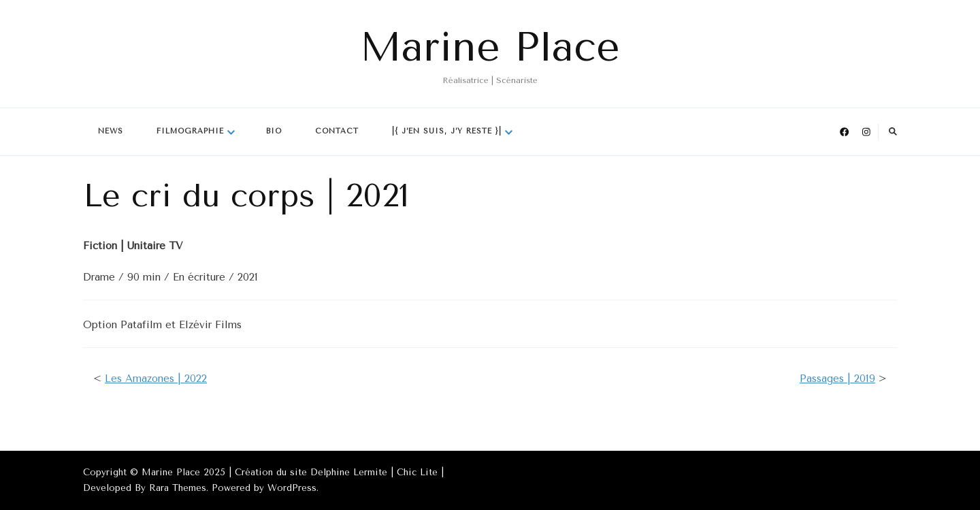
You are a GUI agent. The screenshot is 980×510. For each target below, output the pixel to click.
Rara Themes (178, 488)
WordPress (292, 488)
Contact (337, 131)
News (111, 131)
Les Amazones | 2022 (156, 379)
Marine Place (490, 47)
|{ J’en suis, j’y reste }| (447, 131)
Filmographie (190, 131)
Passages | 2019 (837, 379)
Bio (274, 131)
